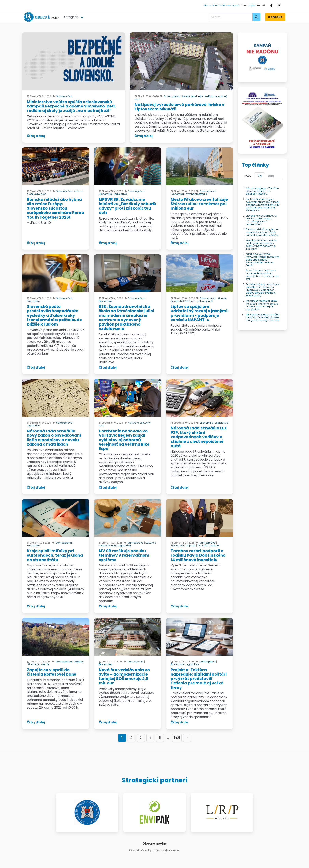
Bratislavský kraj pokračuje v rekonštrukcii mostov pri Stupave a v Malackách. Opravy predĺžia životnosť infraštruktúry (262, 290)
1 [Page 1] (122, 738)
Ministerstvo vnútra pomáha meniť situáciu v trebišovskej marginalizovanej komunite (263, 317)
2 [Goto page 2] (131, 738)
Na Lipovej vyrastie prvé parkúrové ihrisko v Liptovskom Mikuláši (180, 107)
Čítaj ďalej (36, 136)
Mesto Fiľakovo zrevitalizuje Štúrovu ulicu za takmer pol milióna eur (199, 204)
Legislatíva (120, 194)
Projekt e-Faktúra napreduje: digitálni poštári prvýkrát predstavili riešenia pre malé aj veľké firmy (199, 679)
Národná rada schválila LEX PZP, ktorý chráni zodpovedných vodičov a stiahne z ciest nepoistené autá (199, 437)
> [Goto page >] (187, 738)
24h (248, 176)
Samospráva (64, 96)
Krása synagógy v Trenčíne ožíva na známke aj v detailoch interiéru (262, 191)
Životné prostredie (192, 96)
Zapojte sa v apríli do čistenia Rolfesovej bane (52, 672)
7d (260, 176)
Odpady (191, 545)
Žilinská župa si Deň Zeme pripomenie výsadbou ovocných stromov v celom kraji (262, 275)
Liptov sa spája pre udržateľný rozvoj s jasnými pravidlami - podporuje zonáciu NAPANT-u (199, 313)
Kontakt (275, 17)
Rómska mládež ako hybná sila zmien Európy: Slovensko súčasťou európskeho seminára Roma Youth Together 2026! (55, 208)
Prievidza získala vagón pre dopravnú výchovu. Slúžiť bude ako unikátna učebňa (262, 232)
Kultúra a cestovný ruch (199, 301)
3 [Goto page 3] (141, 738)
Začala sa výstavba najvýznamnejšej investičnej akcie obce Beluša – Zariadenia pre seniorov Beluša (262, 260)
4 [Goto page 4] (150, 738)
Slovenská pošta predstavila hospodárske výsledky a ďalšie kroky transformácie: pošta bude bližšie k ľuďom (54, 315)
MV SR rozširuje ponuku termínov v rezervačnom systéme (124, 555)
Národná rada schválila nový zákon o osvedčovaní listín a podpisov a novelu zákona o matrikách (54, 438)
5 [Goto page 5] (160, 738)
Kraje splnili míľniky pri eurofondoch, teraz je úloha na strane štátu (55, 555)
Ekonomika (105, 194)
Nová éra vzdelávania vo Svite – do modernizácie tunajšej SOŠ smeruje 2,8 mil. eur (124, 676)
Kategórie (71, 17)
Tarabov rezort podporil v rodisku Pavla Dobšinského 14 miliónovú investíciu (198, 555)
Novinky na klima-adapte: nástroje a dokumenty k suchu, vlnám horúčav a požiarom (261, 244)
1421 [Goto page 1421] (177, 738)
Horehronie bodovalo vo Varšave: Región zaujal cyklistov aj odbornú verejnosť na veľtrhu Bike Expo (124, 440)
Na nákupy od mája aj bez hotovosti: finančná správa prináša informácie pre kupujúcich (262, 305)
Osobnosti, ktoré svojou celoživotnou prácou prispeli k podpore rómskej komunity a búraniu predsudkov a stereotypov (262, 205)
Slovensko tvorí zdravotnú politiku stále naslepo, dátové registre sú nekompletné (261, 220)
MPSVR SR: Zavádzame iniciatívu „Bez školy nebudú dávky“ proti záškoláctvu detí (128, 206)
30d (271, 176)
